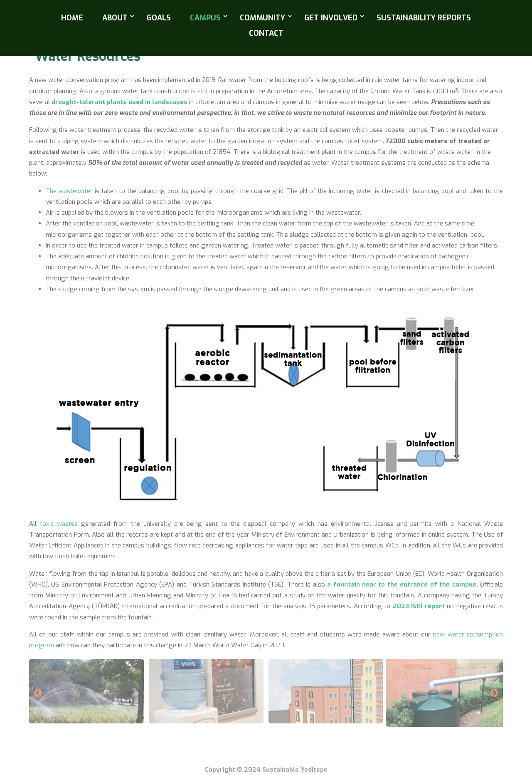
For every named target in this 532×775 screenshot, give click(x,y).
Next (494, 693)
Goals (159, 18)
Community (262, 18)
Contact (266, 33)
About (115, 18)
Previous (38, 693)
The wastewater (69, 191)
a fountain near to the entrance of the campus (401, 584)
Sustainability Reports (424, 18)
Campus (205, 18)
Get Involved (331, 18)
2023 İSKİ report (419, 606)
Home (72, 18)
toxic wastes (59, 524)
